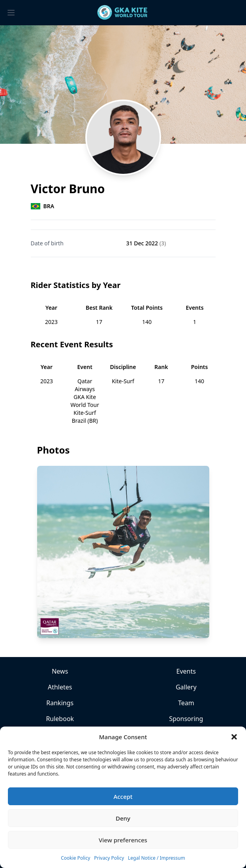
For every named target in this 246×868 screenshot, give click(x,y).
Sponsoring (186, 719)
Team (186, 703)
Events (186, 671)
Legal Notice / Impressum (157, 858)
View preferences (123, 840)
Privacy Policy (109, 858)
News (60, 671)
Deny (123, 818)
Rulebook (60, 719)
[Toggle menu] (11, 13)
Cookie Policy (75, 858)
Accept (123, 796)
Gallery (186, 687)
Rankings (60, 703)
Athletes (60, 687)
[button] (234, 737)
